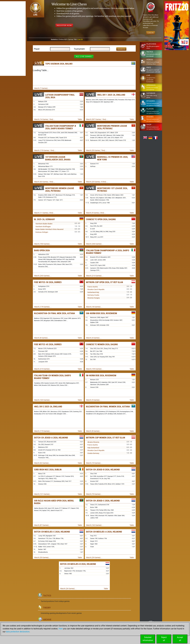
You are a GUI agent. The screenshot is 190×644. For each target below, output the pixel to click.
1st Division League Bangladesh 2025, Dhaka (58, 158)
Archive (47, 620)
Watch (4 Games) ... (94, 338)
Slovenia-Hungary (94, 298)
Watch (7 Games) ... (42, 88)
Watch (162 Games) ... (95, 525)
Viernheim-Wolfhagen (43, 227)
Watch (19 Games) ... (94, 463)
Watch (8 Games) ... (42, 338)
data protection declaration (18, 632)
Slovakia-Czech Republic (96, 289)
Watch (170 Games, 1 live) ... (45, 150)
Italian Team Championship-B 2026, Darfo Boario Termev (61, 127)
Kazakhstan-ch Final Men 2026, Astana (55, 313)
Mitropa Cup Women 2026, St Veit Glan (106, 438)
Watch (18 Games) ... (94, 307)
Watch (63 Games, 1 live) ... (45, 182)
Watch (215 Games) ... (43, 369)
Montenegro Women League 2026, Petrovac (60, 190)
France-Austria (93, 287)
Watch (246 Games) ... (95, 244)
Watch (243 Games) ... (43, 276)
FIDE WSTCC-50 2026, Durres (48, 282)
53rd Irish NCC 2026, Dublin (48, 470)
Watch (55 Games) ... (42, 557)
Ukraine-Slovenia (93, 442)
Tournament (79, 49)
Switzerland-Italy (93, 292)
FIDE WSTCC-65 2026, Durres (48, 344)
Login (151, 33)
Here (61, 629)
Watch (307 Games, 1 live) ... (97, 119)
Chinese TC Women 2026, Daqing (102, 344)
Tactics (47, 596)
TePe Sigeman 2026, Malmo (59, 64)
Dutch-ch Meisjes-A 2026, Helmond (104, 532)
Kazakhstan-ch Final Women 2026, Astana (108, 407)
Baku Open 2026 (42, 250)
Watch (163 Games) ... (43, 400)
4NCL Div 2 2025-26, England (48, 407)
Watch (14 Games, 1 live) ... (45, 119)
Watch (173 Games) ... (43, 431)
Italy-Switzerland (93, 448)
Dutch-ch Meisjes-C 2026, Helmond (52, 532)
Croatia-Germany (93, 453)
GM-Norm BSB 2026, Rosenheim (102, 313)
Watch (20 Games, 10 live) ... (97, 182)
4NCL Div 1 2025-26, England (111, 95)
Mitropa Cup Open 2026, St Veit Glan (104, 282)
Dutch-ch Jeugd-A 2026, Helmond (51, 438)
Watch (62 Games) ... (42, 463)
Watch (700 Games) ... (43, 244)
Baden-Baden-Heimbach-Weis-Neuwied (49, 229)
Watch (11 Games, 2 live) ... (45, 213)
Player (37, 49)
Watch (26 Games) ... (68, 589)
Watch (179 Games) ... (43, 307)
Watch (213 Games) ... (95, 276)
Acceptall (180, 639)
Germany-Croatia (93, 295)
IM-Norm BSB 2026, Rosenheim (101, 375)
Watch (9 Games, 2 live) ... (96, 213)
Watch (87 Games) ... (42, 525)
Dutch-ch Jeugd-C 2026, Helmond (103, 501)
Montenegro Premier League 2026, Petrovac (112, 127)
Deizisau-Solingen (42, 232)
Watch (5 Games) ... (94, 400)
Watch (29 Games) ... (94, 557)
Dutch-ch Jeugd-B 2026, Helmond (103, 470)
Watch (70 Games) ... (94, 494)
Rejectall (164, 639)
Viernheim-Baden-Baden (44, 224)
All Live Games (84, 56)
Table (80, 119)
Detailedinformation (148, 639)
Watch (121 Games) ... (43, 494)
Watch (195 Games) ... (95, 369)
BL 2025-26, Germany (44, 219)
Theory (47, 608)
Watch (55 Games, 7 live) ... (97, 150)
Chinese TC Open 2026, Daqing (101, 219)
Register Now (64, 25)
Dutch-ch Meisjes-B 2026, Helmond (78, 564)
